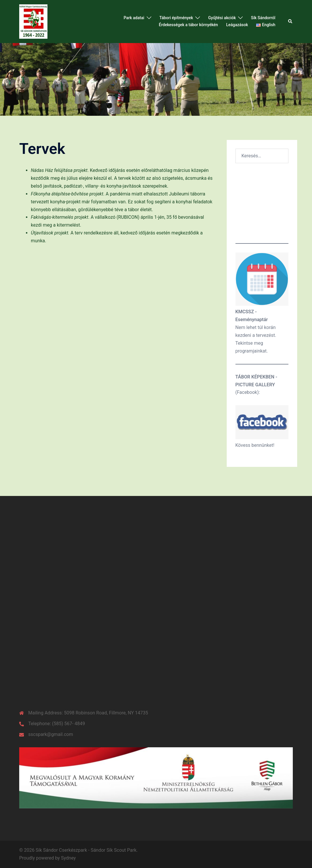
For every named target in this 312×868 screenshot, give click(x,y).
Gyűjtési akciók (222, 18)
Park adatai (134, 18)
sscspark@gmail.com (51, 734)
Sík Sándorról (263, 18)
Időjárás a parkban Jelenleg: (262, 204)
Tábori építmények (176, 18)
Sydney (69, 858)
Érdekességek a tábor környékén (188, 25)
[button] (290, 22)
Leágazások (237, 25)
